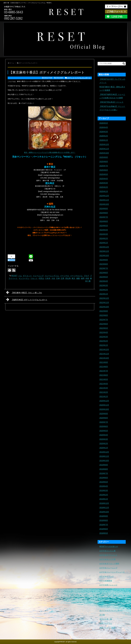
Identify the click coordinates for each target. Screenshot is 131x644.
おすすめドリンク (107, 576)
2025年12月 (104, 145)
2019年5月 (104, 482)
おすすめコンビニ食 (107, 551)
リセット (34, 278)
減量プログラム (106, 623)
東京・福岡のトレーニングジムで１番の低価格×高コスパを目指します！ (50, 152)
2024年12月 (104, 196)
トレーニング (38, 276)
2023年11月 (104, 251)
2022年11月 (104, 303)
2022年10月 (104, 307)
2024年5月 (104, 226)
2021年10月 (104, 358)
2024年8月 (104, 213)
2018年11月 (104, 508)
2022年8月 (104, 315)
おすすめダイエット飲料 (109, 564)
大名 (53, 278)
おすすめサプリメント (108, 555)
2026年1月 (104, 140)
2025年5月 (104, 174)
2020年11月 (104, 405)
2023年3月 (104, 285)
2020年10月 (104, 409)
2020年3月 (104, 439)
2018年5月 (104, 533)
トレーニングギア (107, 602)
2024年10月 (104, 204)
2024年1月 (104, 243)
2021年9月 (104, 362)
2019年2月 (104, 495)
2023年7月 (104, 268)
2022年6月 (104, 324)
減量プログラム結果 (107, 628)
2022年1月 (104, 345)
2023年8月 (104, 264)
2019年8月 (104, 469)
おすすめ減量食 (106, 581)
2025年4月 (104, 179)
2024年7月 (104, 217)
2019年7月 (104, 473)
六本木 (48, 278)
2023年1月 (104, 294)
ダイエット (27, 276)
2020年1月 (104, 448)
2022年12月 (104, 298)
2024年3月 (104, 234)
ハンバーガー (105, 606)
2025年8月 (104, 162)
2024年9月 (104, 209)
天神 (58, 278)
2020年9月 (104, 414)
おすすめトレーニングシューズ (112, 572)
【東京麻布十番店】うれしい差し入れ (24, 292)
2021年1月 (104, 397)
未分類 (102, 615)
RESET (14, 276)
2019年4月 (104, 486)
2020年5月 (104, 431)
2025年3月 (104, 183)
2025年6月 (104, 170)
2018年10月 (104, 512)
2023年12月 (104, 247)
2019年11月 (104, 456)
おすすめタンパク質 (107, 559)
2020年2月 (104, 444)
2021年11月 (104, 354)
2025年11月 (104, 149)
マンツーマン (24, 278)
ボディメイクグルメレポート (79, 78)
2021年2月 (104, 392)
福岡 (83, 278)
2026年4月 (104, 127)
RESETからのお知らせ (109, 546)
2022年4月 (104, 332)
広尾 (62, 278)
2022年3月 (104, 337)
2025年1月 (104, 191)
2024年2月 (104, 238)
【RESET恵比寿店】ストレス (111, 102)
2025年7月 (104, 166)
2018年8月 (104, 520)
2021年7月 (104, 371)
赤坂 (87, 278)
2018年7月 (104, 525)
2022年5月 (104, 328)
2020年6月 (104, 426)
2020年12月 (104, 401)
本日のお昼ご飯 (106, 619)
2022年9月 (104, 311)
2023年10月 (104, 256)
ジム (20, 276)
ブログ (86, 276)
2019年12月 (104, 452)
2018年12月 (104, 503)
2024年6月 (104, 221)
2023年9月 (104, 260)
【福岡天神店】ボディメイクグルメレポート (27, 299)
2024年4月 (104, 230)
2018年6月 (104, 529)
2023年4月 (104, 281)
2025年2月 (104, 187)
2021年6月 (104, 375)
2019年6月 (104, 478)
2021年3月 (104, 388)
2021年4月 (104, 384)
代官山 (41, 278)
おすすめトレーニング (108, 568)
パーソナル (64, 276)
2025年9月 (104, 157)
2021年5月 (104, 379)
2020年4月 (104, 435)
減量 (78, 278)
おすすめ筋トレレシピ (108, 585)
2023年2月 (104, 290)
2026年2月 (104, 136)
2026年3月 (104, 132)
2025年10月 (104, 153)
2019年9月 (104, 465)
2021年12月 (104, 350)
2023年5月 (104, 277)
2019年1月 (104, 499)
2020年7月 (104, 422)
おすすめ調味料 (106, 589)
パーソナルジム (76, 276)
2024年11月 (104, 200)
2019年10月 (104, 461)
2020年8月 (104, 418)
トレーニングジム (52, 276)
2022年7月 (104, 320)
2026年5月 (104, 123)
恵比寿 (68, 278)
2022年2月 (104, 341)
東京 (73, 278)
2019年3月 (104, 491)
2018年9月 (104, 516)
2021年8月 (104, 367)
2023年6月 (104, 273)
